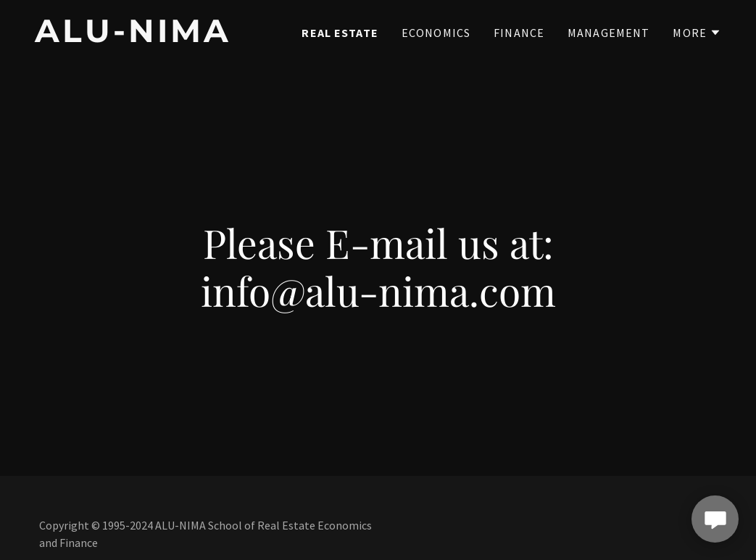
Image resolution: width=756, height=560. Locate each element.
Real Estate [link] (340, 33)
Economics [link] (436, 33)
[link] (155, 37)
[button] (697, 33)
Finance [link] (519, 33)
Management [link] (608, 33)
